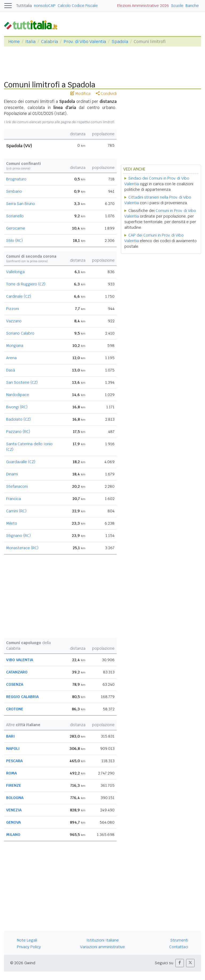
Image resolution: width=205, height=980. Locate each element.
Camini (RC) (16, 511)
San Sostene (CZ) (22, 382)
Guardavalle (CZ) (21, 462)
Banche (192, 6)
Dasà (11, 370)
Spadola (120, 42)
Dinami (12, 474)
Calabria (50, 42)
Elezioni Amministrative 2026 (143, 6)
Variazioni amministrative (102, 947)
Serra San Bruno (21, 204)
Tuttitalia (24, 6)
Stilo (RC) (14, 241)
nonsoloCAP (45, 6)
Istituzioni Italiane (103, 940)
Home (14, 42)
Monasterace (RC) (22, 548)
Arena (11, 358)
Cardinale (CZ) (19, 296)
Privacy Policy (29, 947)
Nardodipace (18, 395)
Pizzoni (13, 309)
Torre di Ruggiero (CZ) (26, 284)
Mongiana (15, 346)
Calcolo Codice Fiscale (78, 6)
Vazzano (14, 321)
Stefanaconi (17, 486)
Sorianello (15, 216)
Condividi (106, 94)
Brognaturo (16, 179)
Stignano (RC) (18, 536)
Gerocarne (16, 228)
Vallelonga (15, 272)
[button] (180, 963)
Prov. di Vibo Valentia (85, 42)
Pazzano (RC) (18, 432)
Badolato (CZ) (18, 419)
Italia (30, 42)
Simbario (14, 191)
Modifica (80, 94)
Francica (13, 499)
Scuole (177, 6)
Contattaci (179, 947)
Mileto (12, 523)
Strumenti (179, 940)
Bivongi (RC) (17, 407)
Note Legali (27, 940)
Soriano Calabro (20, 333)
